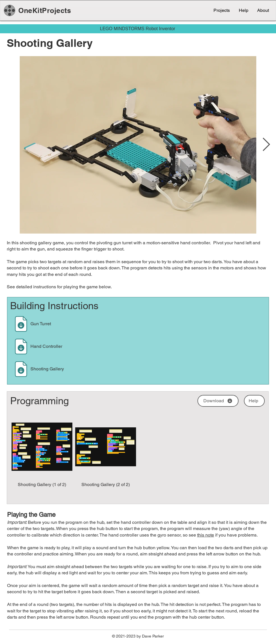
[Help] (254, 401)
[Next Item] (266, 145)
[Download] (21, 324)
